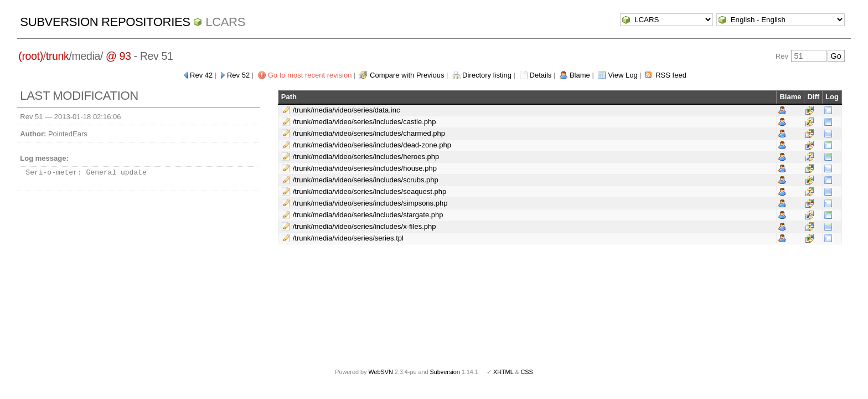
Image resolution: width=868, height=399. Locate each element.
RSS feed (671, 75)
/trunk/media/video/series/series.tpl (348, 238)
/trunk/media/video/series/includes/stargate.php (368, 215)
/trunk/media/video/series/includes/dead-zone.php (372, 145)
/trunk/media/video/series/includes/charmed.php (369, 133)
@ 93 (118, 56)
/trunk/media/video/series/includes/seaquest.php (370, 191)
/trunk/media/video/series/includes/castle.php (365, 122)
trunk (58, 56)
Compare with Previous (407, 75)
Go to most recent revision (310, 75)
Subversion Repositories (105, 22)
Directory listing (487, 75)
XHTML (503, 372)
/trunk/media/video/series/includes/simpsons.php (370, 203)
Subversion (445, 372)
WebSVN (380, 372)
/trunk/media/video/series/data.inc (347, 110)
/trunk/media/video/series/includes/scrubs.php (366, 180)
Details (541, 75)
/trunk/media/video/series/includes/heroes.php (366, 157)
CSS (527, 372)
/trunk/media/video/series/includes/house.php (365, 168)
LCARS (225, 22)
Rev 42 (201, 75)
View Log (622, 75)
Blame (580, 75)
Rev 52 (238, 75)
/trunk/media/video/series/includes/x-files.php (365, 226)
